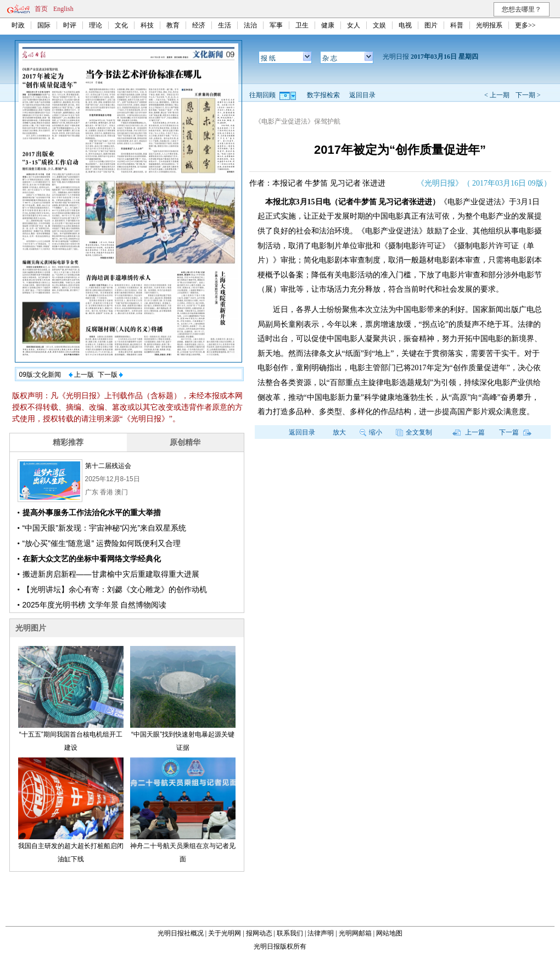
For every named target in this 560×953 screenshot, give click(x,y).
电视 (405, 25)
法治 (250, 25)
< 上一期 (497, 95)
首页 (41, 9)
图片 (431, 25)
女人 (354, 25)
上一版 (81, 375)
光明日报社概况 (181, 933)
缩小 (371, 432)
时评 (70, 25)
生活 (225, 25)
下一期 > (528, 95)
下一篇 (515, 432)
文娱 (379, 25)
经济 (199, 25)
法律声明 (321, 933)
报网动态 (259, 933)
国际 (44, 25)
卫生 (302, 25)
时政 (18, 25)
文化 (121, 25)
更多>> (525, 25)
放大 (339, 432)
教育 (173, 25)
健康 (328, 25)
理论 (96, 25)
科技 (147, 25)
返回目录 (362, 95)
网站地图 (389, 933)
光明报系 (489, 25)
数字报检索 (323, 95)
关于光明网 (225, 933)
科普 (457, 25)
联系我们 (290, 933)
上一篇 (469, 432)
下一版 (110, 375)
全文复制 (414, 432)
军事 (276, 25)
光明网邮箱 (355, 933)
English (63, 9)
